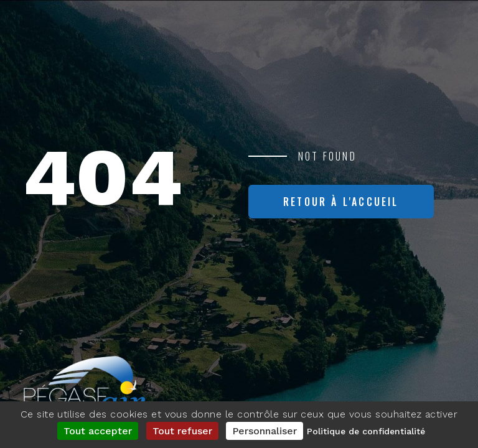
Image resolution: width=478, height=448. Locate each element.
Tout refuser (182, 431)
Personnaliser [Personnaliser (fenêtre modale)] (265, 431)
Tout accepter (98, 431)
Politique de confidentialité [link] (366, 431)
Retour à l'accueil (341, 202)
